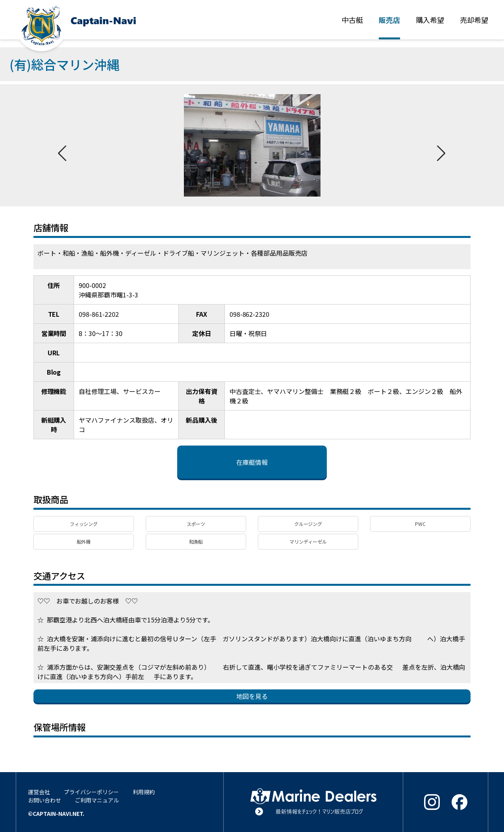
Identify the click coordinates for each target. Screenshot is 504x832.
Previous (62, 145)
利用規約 (144, 792)
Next (441, 145)
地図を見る (252, 696)
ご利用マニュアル (97, 800)
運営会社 (39, 792)
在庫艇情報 (252, 462)
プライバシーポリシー (91, 792)
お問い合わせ (44, 800)
